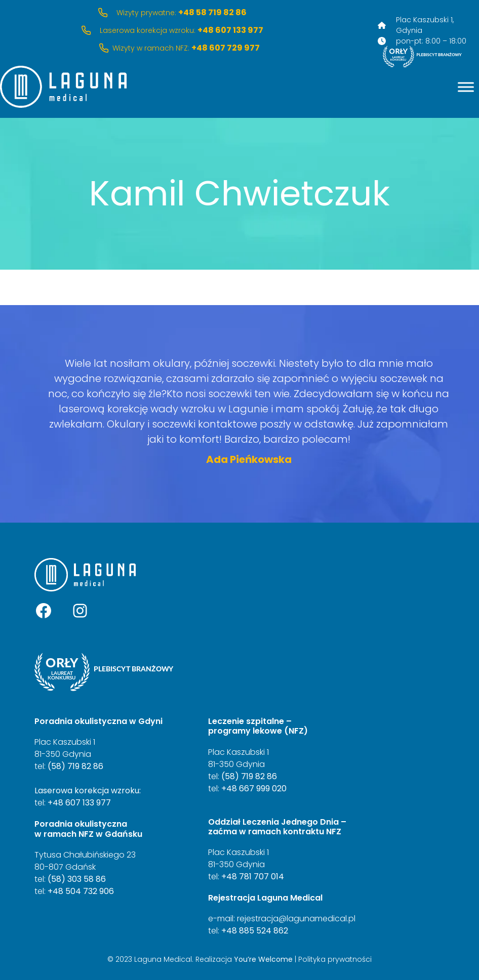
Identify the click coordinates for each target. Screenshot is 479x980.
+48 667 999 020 (254, 789)
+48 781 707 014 (253, 877)
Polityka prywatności (335, 959)
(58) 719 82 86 (75, 766)
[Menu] (466, 87)
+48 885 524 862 (255, 931)
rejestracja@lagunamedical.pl (296, 919)
